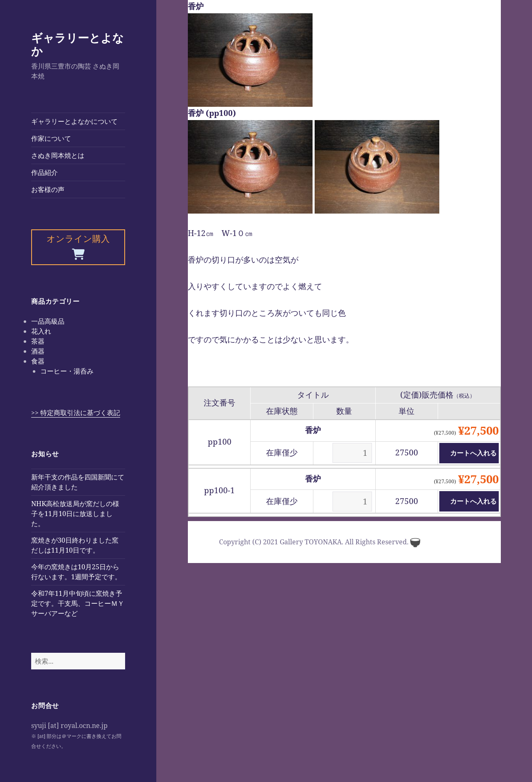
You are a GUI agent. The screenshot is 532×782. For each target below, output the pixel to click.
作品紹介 (44, 172)
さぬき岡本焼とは (58, 155)
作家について (51, 138)
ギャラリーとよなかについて (74, 121)
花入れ (41, 331)
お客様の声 (48, 189)
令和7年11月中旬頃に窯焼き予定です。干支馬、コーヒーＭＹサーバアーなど (78, 603)
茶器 (38, 341)
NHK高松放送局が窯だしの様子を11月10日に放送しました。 (75, 514)
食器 (38, 361)
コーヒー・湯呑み (67, 371)
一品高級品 (48, 321)
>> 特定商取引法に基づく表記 (76, 413)
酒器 (38, 351)
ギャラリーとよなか (78, 44)
